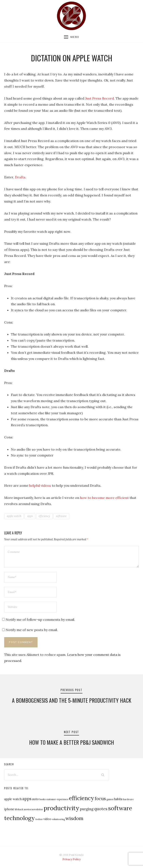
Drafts (20, 177)
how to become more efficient (104, 498)
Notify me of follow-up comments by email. (40, 619)
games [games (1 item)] (110, 799)
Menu (71, 37)
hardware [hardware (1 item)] (128, 799)
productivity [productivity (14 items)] (61, 808)
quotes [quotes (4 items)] (101, 809)
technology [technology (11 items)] (19, 818)
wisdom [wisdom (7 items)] (74, 818)
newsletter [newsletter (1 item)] (37, 809)
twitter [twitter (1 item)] (39, 819)
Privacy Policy (72, 859)
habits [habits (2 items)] (118, 799)
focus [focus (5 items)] (100, 799)
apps (30, 516)
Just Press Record (99, 98)
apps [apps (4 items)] (27, 799)
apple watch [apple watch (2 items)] (13, 799)
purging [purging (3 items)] (87, 809)
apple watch (14, 516)
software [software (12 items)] (120, 808)
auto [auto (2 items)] (35, 799)
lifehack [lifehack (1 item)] (19, 809)
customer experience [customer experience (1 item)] (57, 799)
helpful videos (40, 485)
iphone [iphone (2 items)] (9, 809)
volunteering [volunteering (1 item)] (58, 819)
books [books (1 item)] (42, 799)
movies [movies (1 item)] (27, 809)
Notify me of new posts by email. (32, 630)
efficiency (44, 516)
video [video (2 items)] (47, 819)
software (61, 516)
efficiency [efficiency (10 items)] (82, 798)
